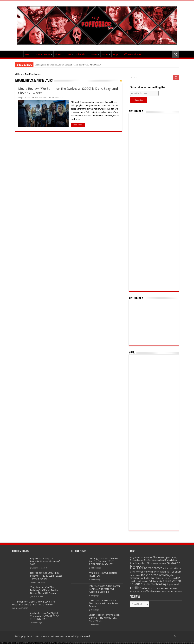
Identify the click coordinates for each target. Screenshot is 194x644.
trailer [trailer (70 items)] (144, 588)
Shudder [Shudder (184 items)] (136, 584)
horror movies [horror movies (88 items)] (144, 572)
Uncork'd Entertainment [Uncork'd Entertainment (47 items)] (158, 588)
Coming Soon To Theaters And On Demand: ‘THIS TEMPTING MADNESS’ (68, 65)
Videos (58, 54)
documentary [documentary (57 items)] (158, 560)
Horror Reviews (43, 54)
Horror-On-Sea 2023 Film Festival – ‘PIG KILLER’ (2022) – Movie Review (46, 576)
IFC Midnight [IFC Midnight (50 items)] (135, 575)
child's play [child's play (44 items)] (165, 558)
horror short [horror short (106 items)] (174, 572)
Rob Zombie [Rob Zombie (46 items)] (154, 581)
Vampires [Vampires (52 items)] (173, 588)
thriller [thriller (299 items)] (135, 588)
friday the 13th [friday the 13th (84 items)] (143, 563)
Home (19, 74)
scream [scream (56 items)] (168, 581)
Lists (69, 54)
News (28, 54)
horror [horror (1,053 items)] (137, 567)
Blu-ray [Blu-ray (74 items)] (156, 557)
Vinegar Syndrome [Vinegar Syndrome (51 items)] (138, 591)
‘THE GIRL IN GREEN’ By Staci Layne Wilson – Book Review (103, 603)
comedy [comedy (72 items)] (174, 557)
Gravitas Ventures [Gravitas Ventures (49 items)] (158, 563)
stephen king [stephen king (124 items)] (159, 584)
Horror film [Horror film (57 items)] (170, 568)
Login (116, 54)
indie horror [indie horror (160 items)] (149, 575)
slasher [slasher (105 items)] (146, 584)
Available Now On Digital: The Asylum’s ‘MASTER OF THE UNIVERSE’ (45, 616)
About (105, 54)
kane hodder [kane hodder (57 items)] (145, 578)
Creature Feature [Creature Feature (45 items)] (137, 560)
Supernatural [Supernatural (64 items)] (173, 584)
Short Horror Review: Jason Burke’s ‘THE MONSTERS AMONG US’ (104, 618)
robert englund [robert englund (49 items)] (142, 581)
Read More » (78, 125)
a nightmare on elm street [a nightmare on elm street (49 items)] (141, 557)
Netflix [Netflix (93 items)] (155, 578)
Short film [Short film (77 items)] (177, 581)
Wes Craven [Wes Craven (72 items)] (152, 591)
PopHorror (19, 54)
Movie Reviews (41, 98)
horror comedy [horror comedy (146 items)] (154, 568)
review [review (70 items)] (173, 578)
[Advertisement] (154, 202)
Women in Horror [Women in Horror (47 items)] (166, 591)
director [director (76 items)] (148, 560)
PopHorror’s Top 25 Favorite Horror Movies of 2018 (45, 561)
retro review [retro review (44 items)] (164, 578)
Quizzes (94, 54)
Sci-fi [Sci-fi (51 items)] (162, 581)
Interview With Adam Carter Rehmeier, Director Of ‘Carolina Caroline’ (105, 589)
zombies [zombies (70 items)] (178, 591)
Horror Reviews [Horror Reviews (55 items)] (159, 572)
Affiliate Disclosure (132, 54)
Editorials (80, 54)
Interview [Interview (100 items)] (164, 575)
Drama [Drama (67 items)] (168, 560)
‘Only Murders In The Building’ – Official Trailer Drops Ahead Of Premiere (45, 590)
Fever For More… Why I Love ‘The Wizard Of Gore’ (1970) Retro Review (34, 603)
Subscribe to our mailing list (148, 87)
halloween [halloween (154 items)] (173, 563)
